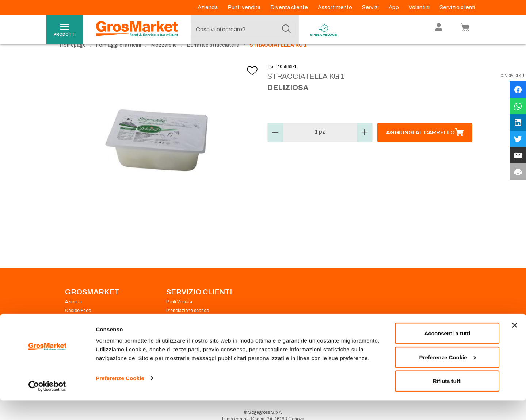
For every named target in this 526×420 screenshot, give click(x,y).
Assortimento (336, 7)
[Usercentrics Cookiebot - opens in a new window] (47, 406)
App (394, 7)
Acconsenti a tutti (447, 353)
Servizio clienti (457, 7)
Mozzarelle (164, 59)
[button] (275, 146)
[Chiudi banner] (515, 345)
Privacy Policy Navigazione (92, 333)
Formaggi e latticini (119, 59)
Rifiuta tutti (447, 400)
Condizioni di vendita (187, 333)
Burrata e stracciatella (213, 59)
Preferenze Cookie (120, 398)
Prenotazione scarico (188, 324)
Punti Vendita (179, 315)
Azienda (208, 7)
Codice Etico (78, 324)
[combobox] (243, 29)
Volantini (420, 7)
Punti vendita (245, 7)
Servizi (371, 7)
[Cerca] (286, 29)
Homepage (73, 59)
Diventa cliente (290, 7)
